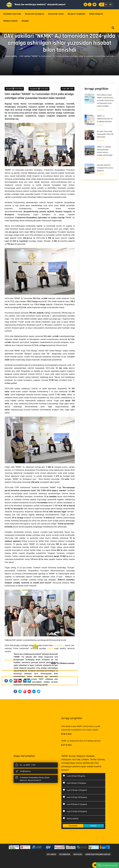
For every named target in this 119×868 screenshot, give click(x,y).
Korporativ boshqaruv (35, 14)
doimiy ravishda (71, 818)
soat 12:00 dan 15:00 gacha (76, 790)
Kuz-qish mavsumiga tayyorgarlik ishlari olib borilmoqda (105, 134)
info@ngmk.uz (25, 771)
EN (110, 5)
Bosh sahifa (11, 56)
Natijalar (94, 826)
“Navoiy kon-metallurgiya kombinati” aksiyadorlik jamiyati (36, 4)
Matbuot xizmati (11, 21)
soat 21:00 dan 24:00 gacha (76, 811)
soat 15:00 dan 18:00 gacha (76, 797)
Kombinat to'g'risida (12, 14)
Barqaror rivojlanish (76, 14)
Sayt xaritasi (51, 854)
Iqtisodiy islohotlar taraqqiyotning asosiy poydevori (105, 168)
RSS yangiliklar (65, 854)
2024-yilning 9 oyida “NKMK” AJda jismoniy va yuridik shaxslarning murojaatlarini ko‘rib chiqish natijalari (105, 101)
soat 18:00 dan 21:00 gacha (76, 804)
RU (106, 5)
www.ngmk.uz (59, 645)
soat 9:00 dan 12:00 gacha (75, 783)
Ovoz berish (73, 826)
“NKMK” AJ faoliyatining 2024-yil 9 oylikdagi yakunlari (105, 119)
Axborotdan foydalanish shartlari (98, 854)
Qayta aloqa (78, 854)
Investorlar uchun (56, 14)
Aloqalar (25, 21)
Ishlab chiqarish (96, 14)
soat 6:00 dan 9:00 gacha (75, 776)
